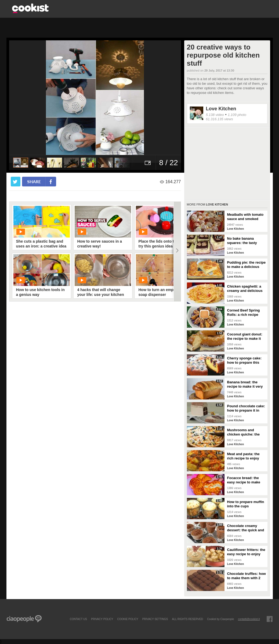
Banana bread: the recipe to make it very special (245, 384)
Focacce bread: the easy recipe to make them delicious (244, 480)
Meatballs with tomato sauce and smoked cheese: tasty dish (245, 217)
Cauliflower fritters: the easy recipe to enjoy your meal (246, 552)
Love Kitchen (221, 109)
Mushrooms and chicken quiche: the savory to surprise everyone (243, 432)
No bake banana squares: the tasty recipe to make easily (245, 241)
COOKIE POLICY (128, 619)
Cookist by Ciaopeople (220, 619)
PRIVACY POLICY (102, 619)
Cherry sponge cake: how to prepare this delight (244, 360)
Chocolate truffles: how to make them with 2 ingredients (247, 576)
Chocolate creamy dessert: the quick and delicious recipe (246, 528)
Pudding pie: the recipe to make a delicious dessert (247, 265)
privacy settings (155, 619)
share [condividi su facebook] (34, 181)
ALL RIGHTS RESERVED (188, 619)
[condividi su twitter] (16, 182)
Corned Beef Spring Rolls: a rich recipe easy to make (244, 313)
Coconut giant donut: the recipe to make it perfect (245, 337)
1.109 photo (237, 115)
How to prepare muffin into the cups (246, 504)
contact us (78, 619)
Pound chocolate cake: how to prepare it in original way (246, 408)
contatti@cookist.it (249, 619)
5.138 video (215, 115)
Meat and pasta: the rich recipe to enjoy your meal (243, 456)
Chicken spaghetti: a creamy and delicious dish (245, 289)
